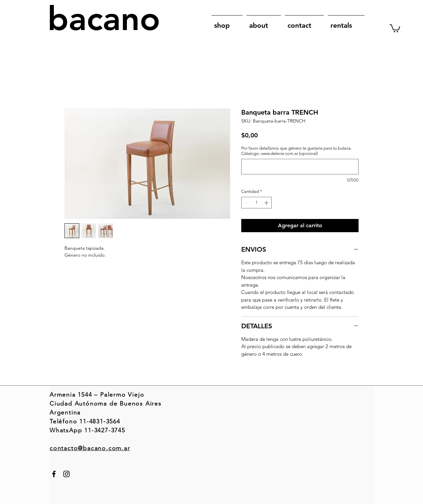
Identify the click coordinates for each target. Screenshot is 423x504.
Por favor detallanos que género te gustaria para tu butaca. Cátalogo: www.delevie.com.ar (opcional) (296, 151)
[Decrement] (246, 203)
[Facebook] (54, 474)
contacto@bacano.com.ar (90, 448)
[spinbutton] (257, 203)
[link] (395, 28)
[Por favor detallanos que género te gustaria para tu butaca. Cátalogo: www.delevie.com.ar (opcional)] (300, 167)
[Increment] (267, 203)
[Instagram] (66, 474)
